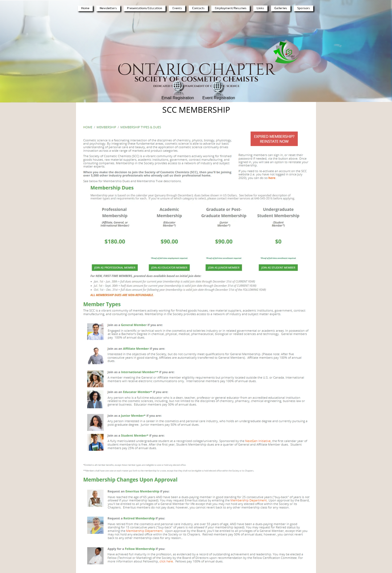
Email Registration (178, 98)
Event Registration (219, 98)
